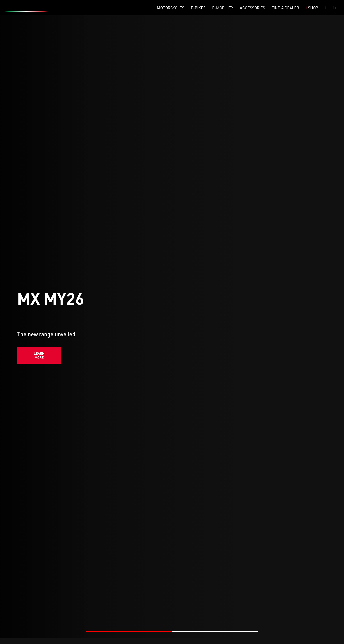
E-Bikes (198, 8)
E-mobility (223, 8)
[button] (129, 631)
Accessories (252, 8)
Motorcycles (171, 8)
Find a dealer (285, 8)
